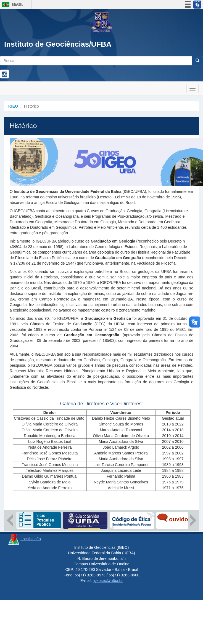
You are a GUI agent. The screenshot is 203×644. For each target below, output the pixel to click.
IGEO (13, 106)
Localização (31, 539)
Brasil (12, 5)
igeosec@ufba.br (108, 581)
